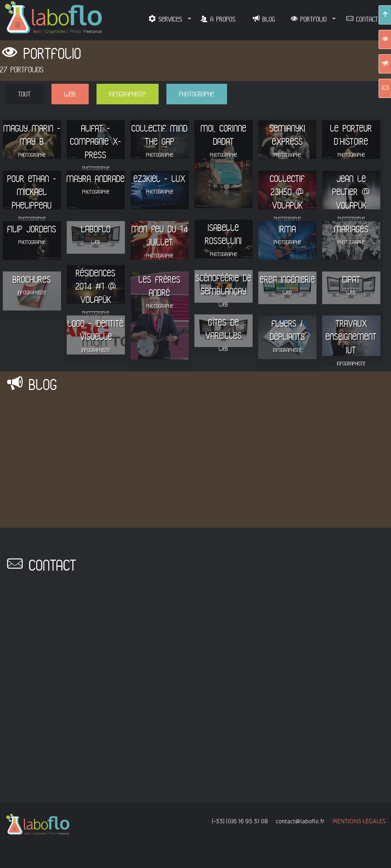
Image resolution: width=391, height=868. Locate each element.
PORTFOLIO (312, 19)
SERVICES (169, 19)
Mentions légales (359, 825)
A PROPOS (222, 19)
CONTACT (366, 19)
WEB (70, 94)
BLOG (268, 19)
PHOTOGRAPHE (197, 94)
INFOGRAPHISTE (128, 94)
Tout (24, 94)
